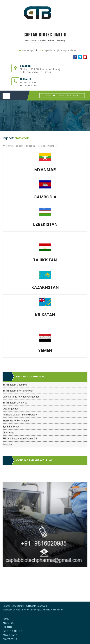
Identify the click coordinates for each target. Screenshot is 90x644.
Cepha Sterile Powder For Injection (21, 397)
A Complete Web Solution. (51, 610)
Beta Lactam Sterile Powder (18, 391)
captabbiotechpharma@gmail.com (60, 50)
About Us (8, 623)
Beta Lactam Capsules (15, 385)
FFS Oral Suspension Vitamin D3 (20, 439)
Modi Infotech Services (27, 610)
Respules (8, 445)
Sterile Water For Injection (16, 421)
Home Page (28, 50)
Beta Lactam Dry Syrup (15, 403)
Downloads (10, 635)
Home (6, 619)
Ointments (8, 433)
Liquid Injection (11, 409)
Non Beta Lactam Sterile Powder (20, 415)
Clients (7, 627)
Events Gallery (12, 631)
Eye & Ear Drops (11, 427)
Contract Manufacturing (62, 95)
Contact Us (10, 639)
